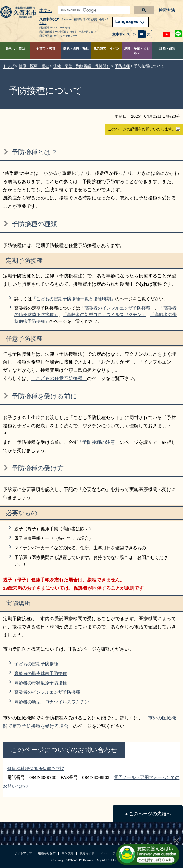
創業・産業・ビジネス (137, 51)
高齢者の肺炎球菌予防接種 (41, 673)
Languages (130, 21)
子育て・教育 (46, 48)
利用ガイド (87, 853)
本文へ (46, 11)
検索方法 (167, 10)
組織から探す (47, 853)
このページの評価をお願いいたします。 (144, 129)
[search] (93, 10)
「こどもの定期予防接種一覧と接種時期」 (74, 299)
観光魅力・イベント (106, 51)
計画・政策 (167, 48)
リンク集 (68, 853)
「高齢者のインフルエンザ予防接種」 (117, 308)
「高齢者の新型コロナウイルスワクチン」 (104, 314)
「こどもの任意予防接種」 (59, 378)
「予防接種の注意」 (99, 442)
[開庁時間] (45, 36)
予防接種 (122, 66)
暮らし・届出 (15, 48)
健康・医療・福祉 (76, 48)
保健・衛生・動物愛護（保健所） (82, 66)
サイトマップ (23, 853)
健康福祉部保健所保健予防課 (36, 769)
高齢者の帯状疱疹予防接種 (41, 683)
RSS (103, 853)
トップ (9, 66)
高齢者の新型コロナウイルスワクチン (52, 702)
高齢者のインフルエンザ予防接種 (47, 692)
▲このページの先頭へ (147, 814)
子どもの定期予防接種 (36, 664)
